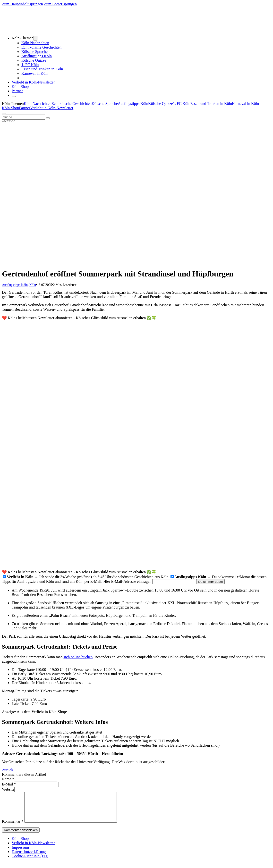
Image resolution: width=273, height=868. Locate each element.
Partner (17, 91)
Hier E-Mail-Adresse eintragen (127, 581)
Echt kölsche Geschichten (41, 47)
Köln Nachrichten (35, 43)
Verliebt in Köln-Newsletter (33, 82)
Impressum (20, 853)
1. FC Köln (30, 65)
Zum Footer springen (60, 4)
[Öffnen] (4, 114)
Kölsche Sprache (34, 52)
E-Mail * (9, 784)
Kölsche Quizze (34, 60)
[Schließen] (14, 97)
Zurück (8, 770)
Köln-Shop (10, 108)
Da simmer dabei (210, 582)
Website (8, 789)
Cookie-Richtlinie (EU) (30, 862)
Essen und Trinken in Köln (42, 69)
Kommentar (13, 827)
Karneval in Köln (35, 73)
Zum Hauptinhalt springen (22, 4)
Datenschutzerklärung (29, 857)
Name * (8, 779)
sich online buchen (78, 657)
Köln (33, 285)
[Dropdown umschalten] (35, 38)
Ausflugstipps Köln (37, 56)
